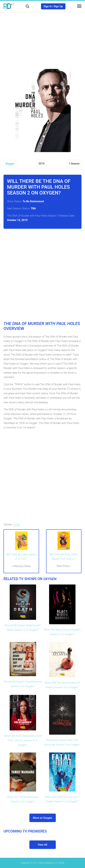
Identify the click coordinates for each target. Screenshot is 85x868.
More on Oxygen (42, 818)
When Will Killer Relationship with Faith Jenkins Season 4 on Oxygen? (23, 740)
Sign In (48, 6)
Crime (16, 524)
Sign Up (58, 6)
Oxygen (10, 164)
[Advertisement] (43, 38)
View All (43, 845)
